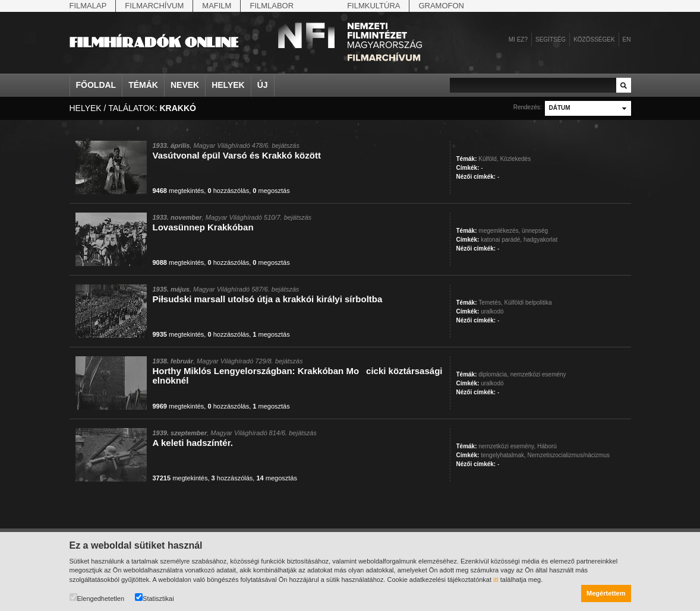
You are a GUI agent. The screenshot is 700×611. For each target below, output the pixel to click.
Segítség (551, 39)
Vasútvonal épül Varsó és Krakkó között (237, 155)
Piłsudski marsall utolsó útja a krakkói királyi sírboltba (268, 299)
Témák (143, 85)
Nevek (185, 85)
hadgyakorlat (540, 240)
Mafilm (217, 6)
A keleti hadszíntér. (193, 443)
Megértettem (606, 593)
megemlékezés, (499, 231)
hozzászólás (228, 191)
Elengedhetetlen (97, 598)
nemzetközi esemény (538, 374)
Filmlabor (272, 6)
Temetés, (491, 303)
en (627, 39)
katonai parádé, (501, 240)
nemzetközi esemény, (507, 446)
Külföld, (488, 159)
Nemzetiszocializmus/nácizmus (569, 455)
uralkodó (492, 311)
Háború (547, 446)
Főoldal (96, 85)
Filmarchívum (154, 6)
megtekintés (179, 191)
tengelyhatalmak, (503, 455)
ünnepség (535, 231)
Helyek (228, 85)
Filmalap (88, 6)
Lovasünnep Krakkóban (203, 227)
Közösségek (594, 39)
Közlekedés (515, 159)
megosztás (271, 191)
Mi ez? (518, 39)
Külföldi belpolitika (528, 303)
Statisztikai (154, 598)
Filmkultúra (373, 6)
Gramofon (441, 6)
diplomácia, (494, 374)
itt (496, 580)
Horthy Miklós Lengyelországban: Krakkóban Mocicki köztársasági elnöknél (298, 376)
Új (263, 85)
